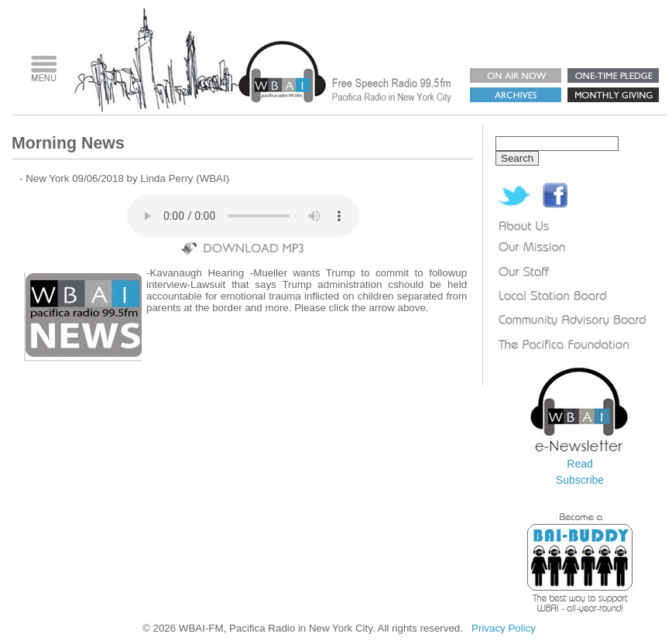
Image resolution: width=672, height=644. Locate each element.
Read (579, 464)
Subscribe (580, 480)
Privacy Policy (504, 628)
